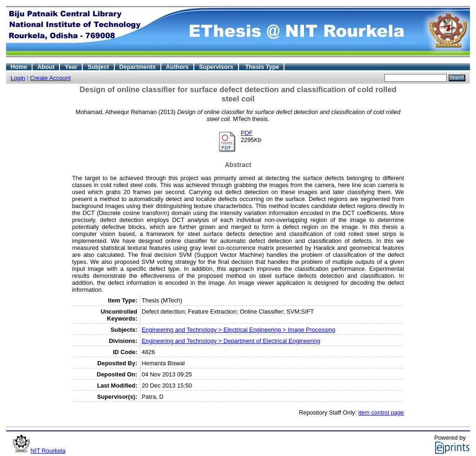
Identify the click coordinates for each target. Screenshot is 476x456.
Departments (138, 67)
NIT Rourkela (48, 451)
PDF (247, 133)
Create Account (51, 78)
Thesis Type (262, 67)
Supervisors (216, 67)
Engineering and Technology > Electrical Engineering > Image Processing (239, 330)
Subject (98, 67)
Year (71, 67)
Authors (177, 67)
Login (18, 78)
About (46, 67)
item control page (381, 412)
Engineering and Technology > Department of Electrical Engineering (231, 341)
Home (19, 67)
